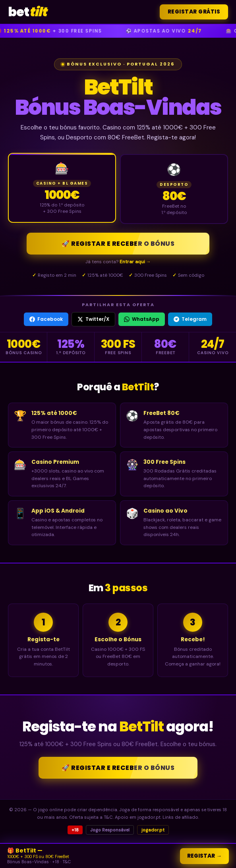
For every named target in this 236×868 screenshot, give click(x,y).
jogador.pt (153, 830)
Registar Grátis (194, 12)
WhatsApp (142, 319)
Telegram (190, 319)
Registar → (204, 856)
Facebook (46, 319)
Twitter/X (93, 319)
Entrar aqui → (135, 262)
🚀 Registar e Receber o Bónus (118, 244)
